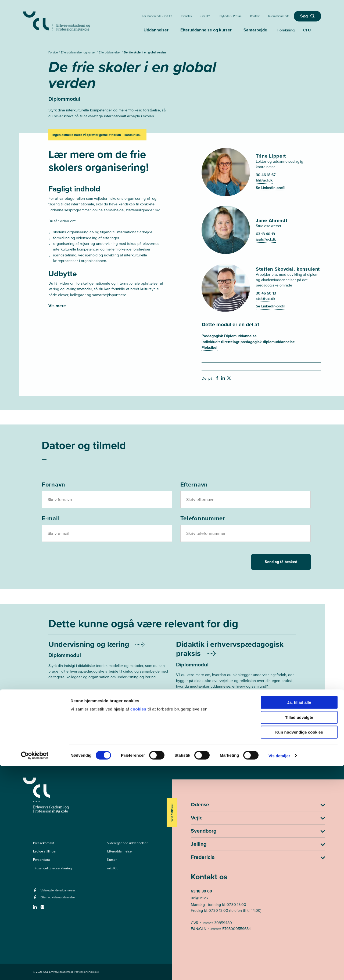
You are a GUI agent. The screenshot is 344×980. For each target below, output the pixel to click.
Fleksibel (209, 348)
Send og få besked (281, 562)
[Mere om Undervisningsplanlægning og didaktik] (236, 671)
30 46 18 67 (266, 175)
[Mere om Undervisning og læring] (108, 661)
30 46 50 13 (266, 293)
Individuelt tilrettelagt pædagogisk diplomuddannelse (248, 342)
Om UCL (206, 16)
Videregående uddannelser (127, 843)
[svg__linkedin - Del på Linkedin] (224, 379)
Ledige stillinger (45, 851)
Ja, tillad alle (299, 916)
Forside (53, 52)
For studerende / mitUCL (157, 16)
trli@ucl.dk (264, 180)
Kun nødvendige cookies (299, 946)
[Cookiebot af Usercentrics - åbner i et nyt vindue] (35, 970)
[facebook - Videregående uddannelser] (36, 892)
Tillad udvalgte (299, 931)
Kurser (112, 860)
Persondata (42, 860)
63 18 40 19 (265, 234)
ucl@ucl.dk (200, 898)
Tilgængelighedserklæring (52, 868)
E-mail (51, 518)
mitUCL (113, 868)
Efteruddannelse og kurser (206, 30)
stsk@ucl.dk (266, 299)
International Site (279, 16)
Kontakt (255, 16)
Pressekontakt (44, 843)
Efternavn (194, 485)
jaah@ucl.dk (266, 239)
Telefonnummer (203, 518)
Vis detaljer (279, 969)
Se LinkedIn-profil (270, 188)
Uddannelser (156, 30)
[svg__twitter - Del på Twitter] (230, 379)
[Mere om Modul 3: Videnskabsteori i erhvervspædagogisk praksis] (108, 726)
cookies (139, 923)
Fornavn (53, 485)
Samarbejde (255, 30)
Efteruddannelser (110, 52)
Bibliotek (187, 16)
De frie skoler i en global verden (145, 52)
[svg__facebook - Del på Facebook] (218, 379)
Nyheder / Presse (231, 16)
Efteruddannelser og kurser (79, 52)
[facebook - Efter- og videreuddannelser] (36, 899)
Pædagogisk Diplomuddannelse (229, 336)
